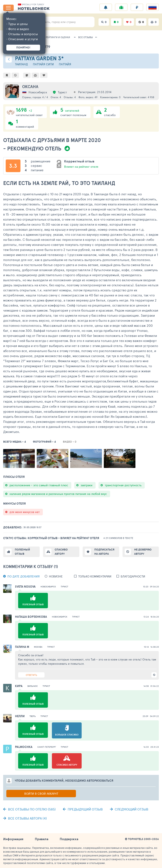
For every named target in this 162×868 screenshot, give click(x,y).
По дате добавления (24, 576)
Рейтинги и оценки (58, 37)
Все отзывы (86, 37)
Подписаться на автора (104, 552)
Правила (42, 839)
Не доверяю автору (143, 552)
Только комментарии (95, 576)
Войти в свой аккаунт (41, 794)
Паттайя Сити (43, 64)
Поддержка (69, 839)
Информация (13, 839)
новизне (56, 576)
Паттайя (65, 64)
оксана (30, 87)
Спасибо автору (61, 552)
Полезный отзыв (22, 552)
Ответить (31, 675)
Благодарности (133, 576)
